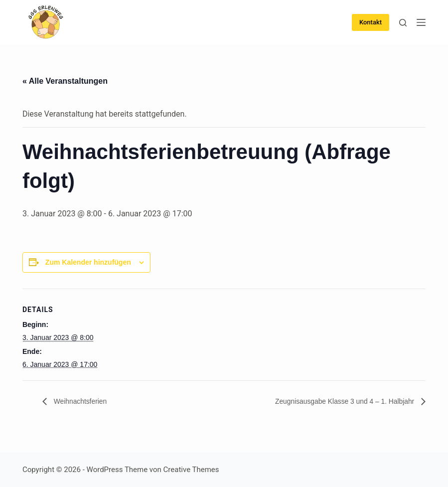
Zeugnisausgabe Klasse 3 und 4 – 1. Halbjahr (334, 402)
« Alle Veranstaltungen (65, 81)
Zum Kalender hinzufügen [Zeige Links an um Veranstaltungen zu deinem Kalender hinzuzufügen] (88, 262)
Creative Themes (191, 470)
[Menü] (421, 22)
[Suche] (403, 23)
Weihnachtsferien (84, 402)
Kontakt (371, 22)
